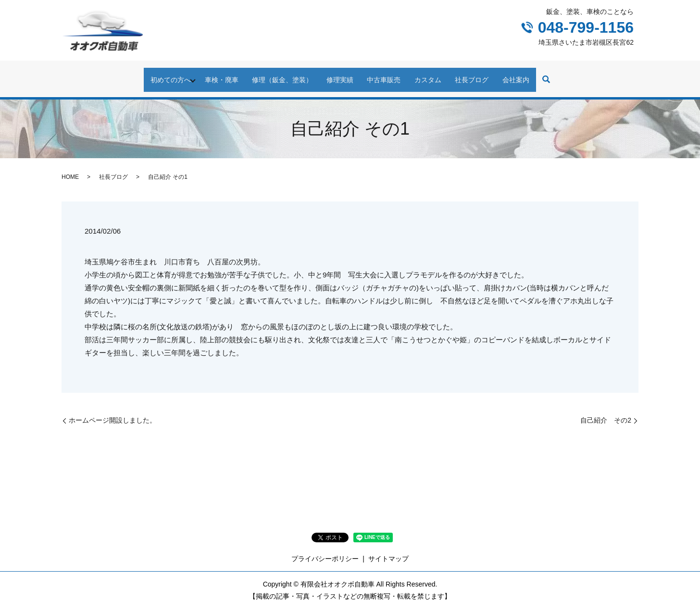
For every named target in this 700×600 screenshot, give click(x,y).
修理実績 (337, 75)
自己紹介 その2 (606, 411)
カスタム (437, 75)
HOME (70, 168)
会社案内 (538, 75)
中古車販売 (387, 75)
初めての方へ (148, 75)
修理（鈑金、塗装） (273, 75)
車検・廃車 (205, 75)
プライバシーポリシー (325, 550)
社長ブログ (488, 75)
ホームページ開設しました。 (112, 411)
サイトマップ (388, 550)
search (572, 75)
